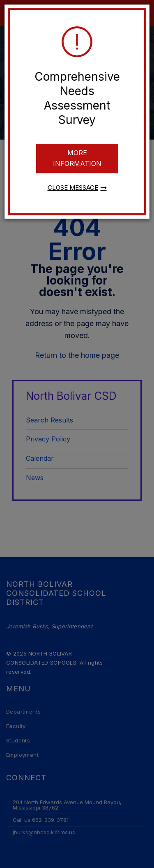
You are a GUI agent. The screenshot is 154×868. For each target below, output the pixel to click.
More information (77, 158)
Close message (73, 188)
